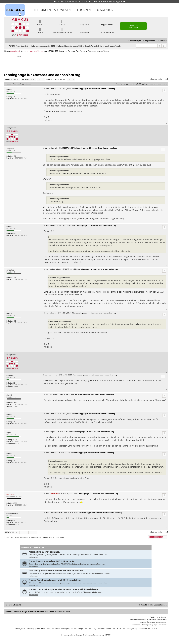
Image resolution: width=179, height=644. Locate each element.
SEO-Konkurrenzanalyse (147, 629)
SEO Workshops (77, 629)
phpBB (140, 620)
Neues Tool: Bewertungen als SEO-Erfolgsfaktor (55, 580)
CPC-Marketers (12, 513)
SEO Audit (117, 629)
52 (14, 383)
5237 (15, 440)
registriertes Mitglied (35, 51)
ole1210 (9, 395)
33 (14, 521)
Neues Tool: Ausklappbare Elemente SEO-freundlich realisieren (63, 589)
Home (40, 22)
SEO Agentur (103, 10)
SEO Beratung (91, 629)
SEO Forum (83, 1)
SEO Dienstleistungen (60, 629)
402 (15, 97)
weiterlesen (34, 557)
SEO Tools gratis (129, 629)
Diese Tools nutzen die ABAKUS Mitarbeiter (52, 561)
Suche (62, 22)
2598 (15, 503)
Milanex (9, 89)
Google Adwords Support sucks (19, 84)
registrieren (15, 51)
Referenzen (82, 10)
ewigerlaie (10, 149)
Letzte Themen (107, 30)
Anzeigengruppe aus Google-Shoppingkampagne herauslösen (142, 84)
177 (15, 156)
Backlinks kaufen (105, 629)
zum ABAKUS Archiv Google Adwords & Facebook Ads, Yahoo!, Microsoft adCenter (38, 612)
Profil (40, 30)
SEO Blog (31, 629)
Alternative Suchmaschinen (44, 552)
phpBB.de (163, 622)
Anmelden (84, 30)
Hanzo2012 (10, 494)
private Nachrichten (62, 30)
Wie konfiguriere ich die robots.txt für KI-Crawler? (56, 571)
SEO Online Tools (43, 629)
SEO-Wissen (62, 10)
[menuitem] (161, 41)
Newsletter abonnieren (134, 26)
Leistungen (42, 10)
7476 (15, 402)
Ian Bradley (163, 617)
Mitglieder (85, 22)
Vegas (9, 432)
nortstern (10, 376)
